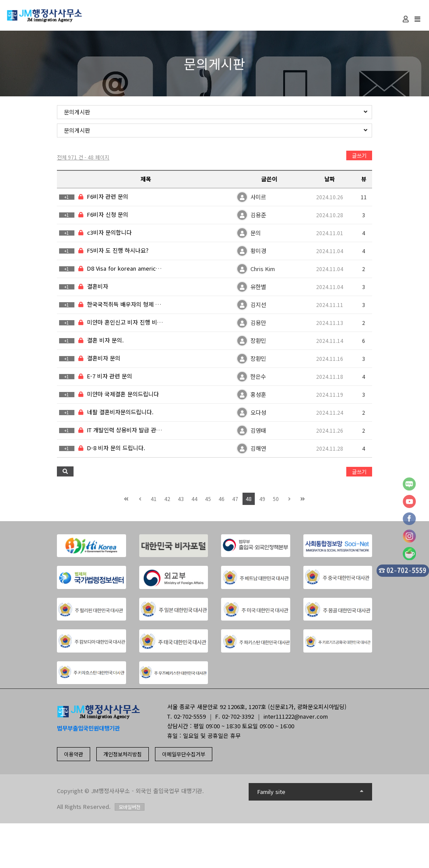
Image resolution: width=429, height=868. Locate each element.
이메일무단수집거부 (184, 754)
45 (208, 499)
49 (262, 499)
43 (181, 499)
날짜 (330, 179)
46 (222, 499)
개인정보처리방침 (123, 754)
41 (154, 499)
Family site (311, 792)
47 (235, 499)
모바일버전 (130, 807)
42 (167, 499)
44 (194, 499)
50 (276, 499)
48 (249, 499)
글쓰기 (359, 155)
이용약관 (74, 754)
